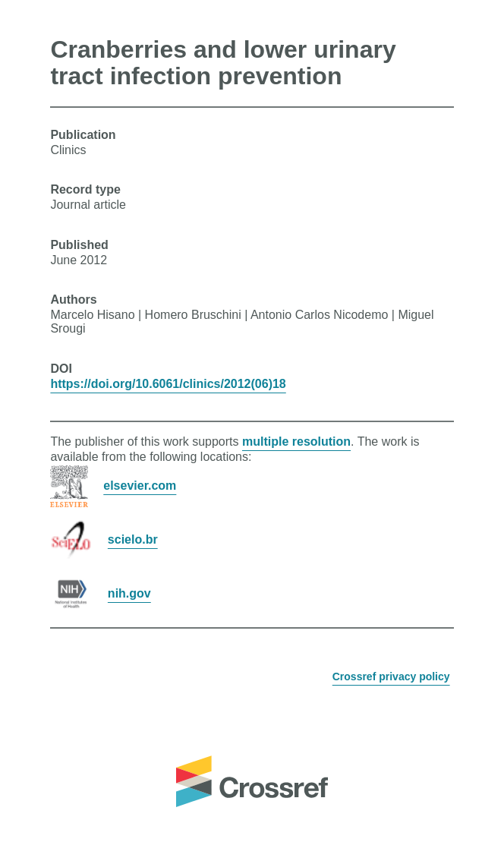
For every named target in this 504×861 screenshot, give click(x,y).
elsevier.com (140, 486)
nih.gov (129, 593)
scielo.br (133, 539)
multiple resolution (296, 442)
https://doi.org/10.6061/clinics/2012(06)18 (168, 384)
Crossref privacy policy (391, 676)
